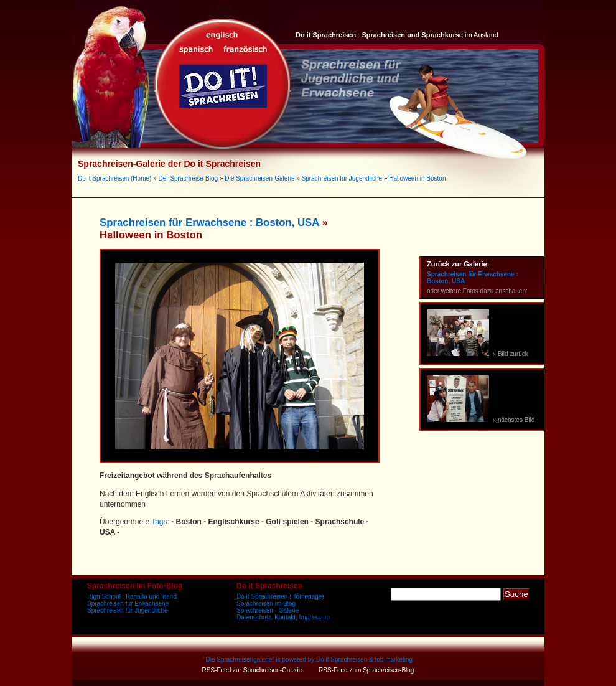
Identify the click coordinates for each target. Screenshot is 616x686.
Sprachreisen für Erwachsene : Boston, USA (209, 223)
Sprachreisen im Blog (266, 604)
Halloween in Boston (417, 178)
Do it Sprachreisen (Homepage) (280, 597)
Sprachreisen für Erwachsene (128, 604)
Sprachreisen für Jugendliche (342, 178)
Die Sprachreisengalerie (239, 660)
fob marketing (394, 660)
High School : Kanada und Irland (132, 597)
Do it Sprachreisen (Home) (114, 178)
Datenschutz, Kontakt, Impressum (283, 617)
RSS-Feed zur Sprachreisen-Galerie (252, 670)
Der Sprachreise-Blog (189, 178)
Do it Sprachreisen (342, 660)
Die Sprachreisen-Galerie (259, 178)
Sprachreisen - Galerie (268, 610)
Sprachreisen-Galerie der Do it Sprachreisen (169, 164)
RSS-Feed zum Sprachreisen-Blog (366, 670)
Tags (159, 522)
